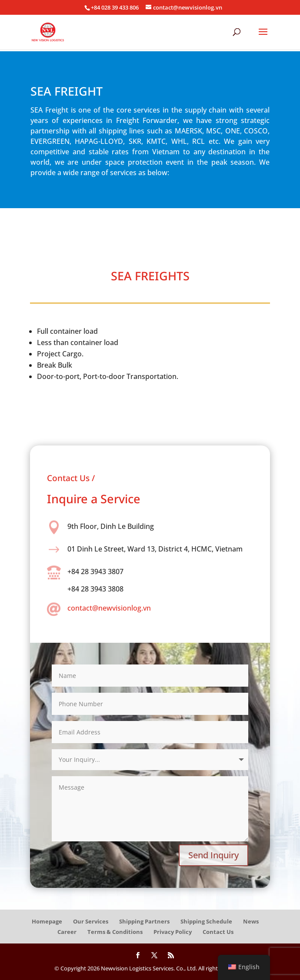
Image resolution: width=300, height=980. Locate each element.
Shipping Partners (144, 921)
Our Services (91, 921)
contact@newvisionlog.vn (109, 608)
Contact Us (218, 932)
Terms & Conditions (115, 932)
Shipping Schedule (206, 921)
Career (67, 932)
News (251, 921)
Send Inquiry (213, 855)
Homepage (47, 921)
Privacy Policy (173, 932)
